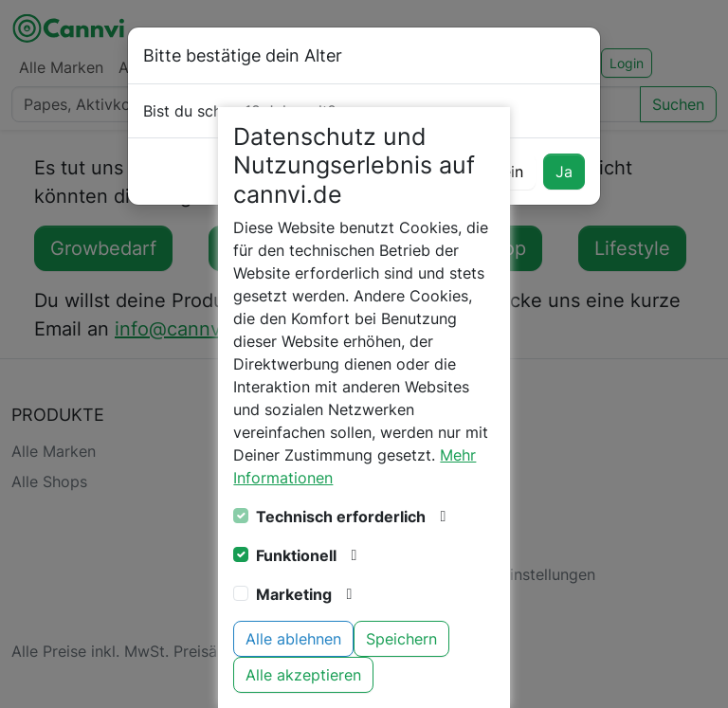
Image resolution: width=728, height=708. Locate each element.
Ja (564, 172)
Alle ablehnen (293, 639)
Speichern (401, 639)
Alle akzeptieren (303, 675)
